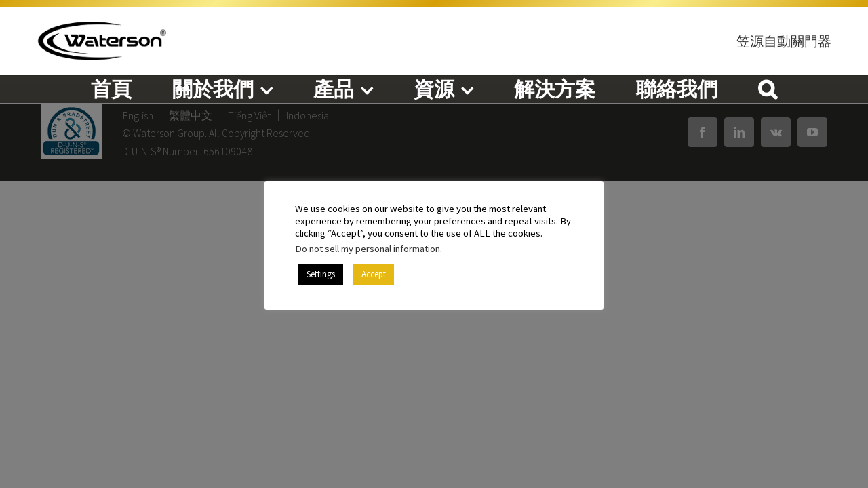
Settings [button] (321, 274)
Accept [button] (374, 274)
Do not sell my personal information (368, 249)
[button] (768, 89)
